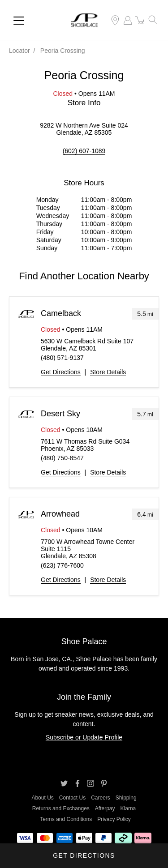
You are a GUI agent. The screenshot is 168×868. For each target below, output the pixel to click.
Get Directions (61, 372)
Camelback (61, 313)
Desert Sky (60, 414)
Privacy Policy (114, 819)
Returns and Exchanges (61, 808)
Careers (101, 798)
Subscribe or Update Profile (84, 737)
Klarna (128, 808)
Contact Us (72, 798)
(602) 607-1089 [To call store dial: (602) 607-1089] (84, 151)
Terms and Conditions (66, 819)
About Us (42, 798)
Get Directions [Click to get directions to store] (84, 855)
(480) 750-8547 (62, 458)
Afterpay (105, 808)
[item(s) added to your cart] (140, 20)
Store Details (108, 372)
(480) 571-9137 (62, 358)
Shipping (126, 798)
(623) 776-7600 (62, 565)
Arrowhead (60, 514)
